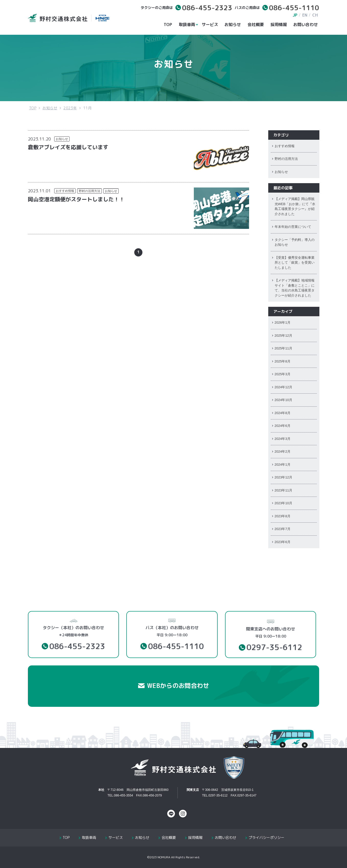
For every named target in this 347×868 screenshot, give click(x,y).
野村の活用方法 (89, 191)
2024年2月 (283, 451)
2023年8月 (283, 516)
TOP (168, 25)
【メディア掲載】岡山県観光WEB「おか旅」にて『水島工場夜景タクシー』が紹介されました (295, 206)
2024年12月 (283, 387)
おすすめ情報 (65, 191)
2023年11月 (283, 490)
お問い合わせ (306, 25)
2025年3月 (283, 374)
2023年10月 (283, 503)
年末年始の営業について (293, 227)
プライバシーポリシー (266, 837)
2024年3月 (283, 439)
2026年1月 (283, 322)
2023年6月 (283, 542)
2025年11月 (283, 348)
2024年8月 (283, 413)
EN (305, 15)
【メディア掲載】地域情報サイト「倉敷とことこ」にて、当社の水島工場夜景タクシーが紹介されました (295, 288)
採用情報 (279, 25)
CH (315, 15)
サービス (210, 25)
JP (295, 15)
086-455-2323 (207, 8)
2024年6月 (283, 426)
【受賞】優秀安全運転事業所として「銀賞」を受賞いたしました (295, 263)
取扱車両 (188, 25)
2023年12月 (283, 477)
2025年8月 (283, 361)
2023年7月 (283, 529)
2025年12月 (283, 336)
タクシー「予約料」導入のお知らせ (295, 242)
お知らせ (233, 25)
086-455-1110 (294, 8)
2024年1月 (283, 465)
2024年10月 (283, 400)
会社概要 (256, 25)
